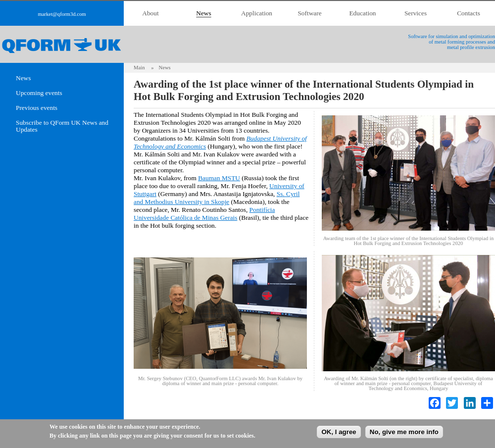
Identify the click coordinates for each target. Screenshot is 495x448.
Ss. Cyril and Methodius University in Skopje (217, 198)
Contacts (469, 13)
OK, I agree (339, 432)
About (150, 13)
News (203, 13)
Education (362, 13)
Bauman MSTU (219, 178)
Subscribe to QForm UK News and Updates (62, 126)
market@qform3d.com (62, 14)
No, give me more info (404, 432)
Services (416, 13)
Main (139, 68)
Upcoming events (39, 93)
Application (257, 13)
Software (309, 13)
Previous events (37, 108)
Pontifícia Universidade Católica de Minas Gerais (204, 214)
